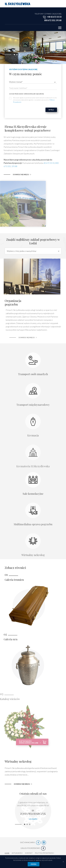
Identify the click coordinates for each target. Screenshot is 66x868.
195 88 (58, 20)
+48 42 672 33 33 (54, 17)
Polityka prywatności (44, 853)
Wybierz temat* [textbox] (16, 82)
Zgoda (34, 864)
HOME (7, 853)
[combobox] (33, 82)
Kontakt (29, 853)
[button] (14, 55)
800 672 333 (50, 20)
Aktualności (17, 853)
